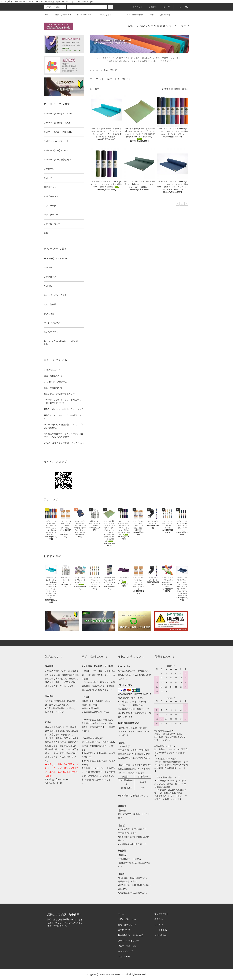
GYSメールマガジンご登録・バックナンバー (64, 444)
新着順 (185, 89)
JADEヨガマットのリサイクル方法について (63, 417)
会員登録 (151, 7)
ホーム (47, 15)
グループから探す (82, 15)
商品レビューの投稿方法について (59, 394)
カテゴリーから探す (62, 15)
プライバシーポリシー (128, 941)
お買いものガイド (52, 370)
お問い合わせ (163, 15)
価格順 (177, 89)
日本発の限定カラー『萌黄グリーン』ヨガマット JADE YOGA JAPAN (63, 435)
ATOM (127, 957)
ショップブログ (125, 951)
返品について (124, 930)
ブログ (149, 15)
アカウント (136, 7)
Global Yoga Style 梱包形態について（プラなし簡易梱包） (64, 426)
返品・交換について (53, 388)
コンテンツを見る (102, 15)
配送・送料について (53, 376)
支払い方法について (127, 919)
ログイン (165, 7)
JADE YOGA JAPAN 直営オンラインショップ (158, 26)
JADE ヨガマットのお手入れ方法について (63, 409)
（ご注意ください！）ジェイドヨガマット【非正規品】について (63, 402)
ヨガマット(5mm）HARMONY (106, 70)
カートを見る (161, 930)
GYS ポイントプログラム (56, 382)
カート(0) (182, 7)
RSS (120, 957)
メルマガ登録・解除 (133, 15)
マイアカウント (162, 914)
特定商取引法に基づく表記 (130, 935)
